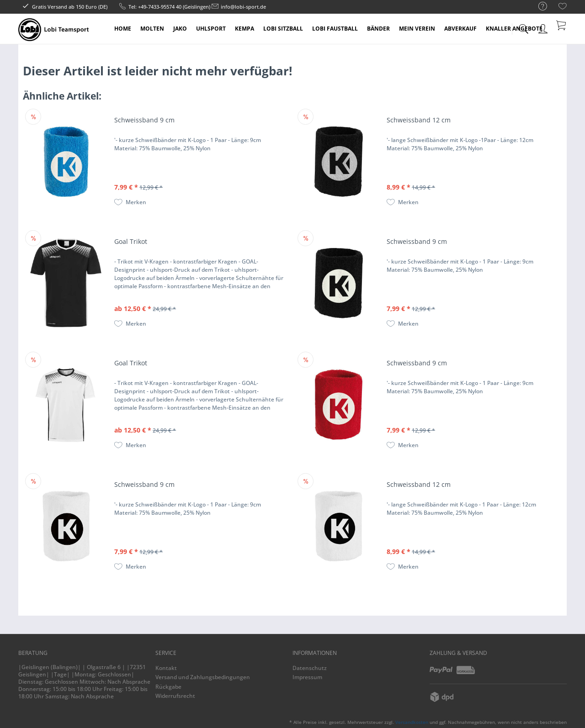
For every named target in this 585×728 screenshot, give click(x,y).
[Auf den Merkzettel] (130, 202)
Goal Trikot (131, 241)
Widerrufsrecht (175, 696)
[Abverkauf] (460, 29)
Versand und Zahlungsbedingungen (203, 677)
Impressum (307, 677)
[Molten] (152, 29)
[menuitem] (538, 7)
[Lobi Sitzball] (283, 29)
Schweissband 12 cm (419, 120)
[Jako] (180, 29)
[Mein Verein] (417, 29)
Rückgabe (168, 687)
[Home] (123, 29)
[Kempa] (245, 29)
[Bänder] (378, 29)
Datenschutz (310, 668)
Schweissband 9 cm (144, 120)
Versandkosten (412, 722)
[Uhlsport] (211, 29)
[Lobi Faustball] (335, 29)
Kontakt (166, 668)
